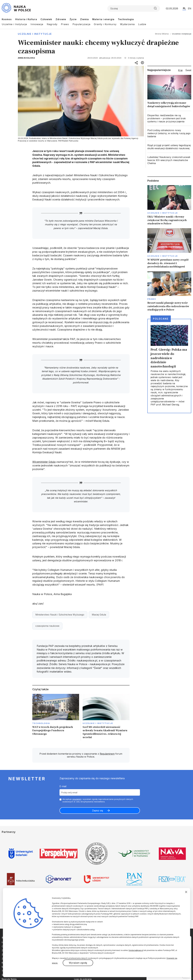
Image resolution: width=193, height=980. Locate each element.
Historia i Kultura (26, 19)
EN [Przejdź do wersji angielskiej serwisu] (190, 8)
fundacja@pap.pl (136, 950)
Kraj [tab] (180, 70)
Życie (73, 19)
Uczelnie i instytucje (35, 34)
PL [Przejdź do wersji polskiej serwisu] (184, 8)
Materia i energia (103, 19)
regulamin (77, 799)
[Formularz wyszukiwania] (134, 8)
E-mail (63, 786)
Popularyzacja (81, 24)
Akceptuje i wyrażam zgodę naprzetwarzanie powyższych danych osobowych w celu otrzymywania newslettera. (98, 800)
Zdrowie (61, 19)
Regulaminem (107, 754)
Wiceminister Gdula (44, 462)
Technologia (126, 19)
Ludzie (142, 24)
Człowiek (46, 19)
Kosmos (7, 19)
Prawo (65, 24)
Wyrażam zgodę (78, 963)
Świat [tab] (188, 70)
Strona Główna (162, 34)
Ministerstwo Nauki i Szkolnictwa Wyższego (60, 615)
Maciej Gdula (99, 615)
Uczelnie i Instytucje (14, 24)
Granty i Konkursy (105, 24)
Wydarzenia (127, 24)
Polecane (161, 319)
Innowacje (37, 24)
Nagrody (52, 24)
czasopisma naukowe (47, 626)
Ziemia (84, 19)
